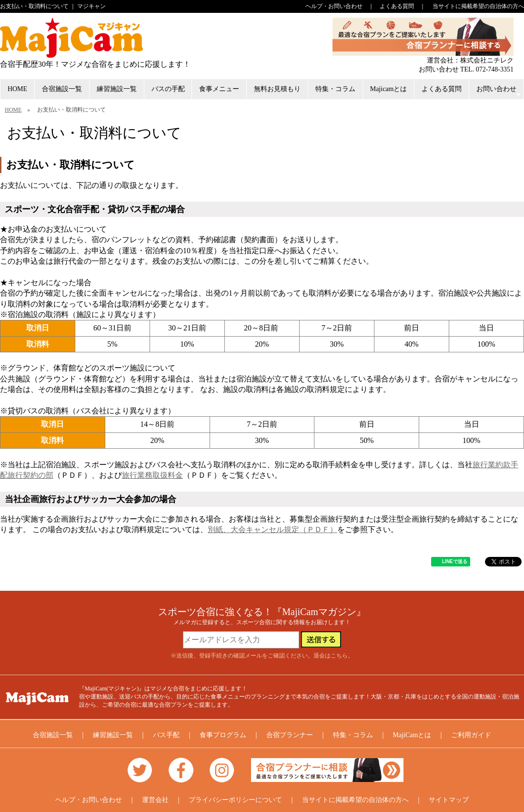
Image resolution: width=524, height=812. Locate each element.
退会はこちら (331, 656)
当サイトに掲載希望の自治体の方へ (478, 6)
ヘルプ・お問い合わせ (334, 6)
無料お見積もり (277, 89)
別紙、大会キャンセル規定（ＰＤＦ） (272, 529)
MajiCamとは (412, 735)
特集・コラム (335, 89)
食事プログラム (223, 735)
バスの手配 (168, 89)
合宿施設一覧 (62, 89)
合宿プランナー (290, 735)
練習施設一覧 (117, 89)
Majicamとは (389, 89)
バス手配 (166, 735)
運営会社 (155, 800)
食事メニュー (219, 89)
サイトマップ (449, 800)
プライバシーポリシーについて (235, 800)
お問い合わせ (499, 92)
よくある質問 (397, 6)
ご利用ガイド (471, 735)
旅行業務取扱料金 (152, 475)
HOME (17, 89)
